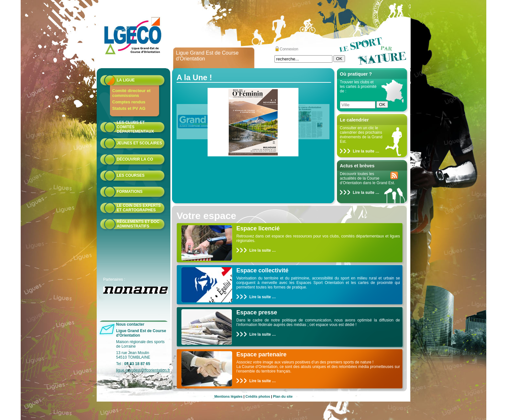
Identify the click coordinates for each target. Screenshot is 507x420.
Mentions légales (228, 396)
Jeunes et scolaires (139, 143)
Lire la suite (364, 151)
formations (130, 192)
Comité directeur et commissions (131, 93)
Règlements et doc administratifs (138, 224)
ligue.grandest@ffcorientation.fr (143, 370)
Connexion (289, 49)
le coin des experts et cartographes (139, 208)
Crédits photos (258, 396)
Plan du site (283, 396)
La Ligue (126, 80)
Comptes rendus (129, 102)
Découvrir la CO (135, 159)
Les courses (131, 175)
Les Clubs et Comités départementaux (135, 127)
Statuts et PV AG (129, 108)
